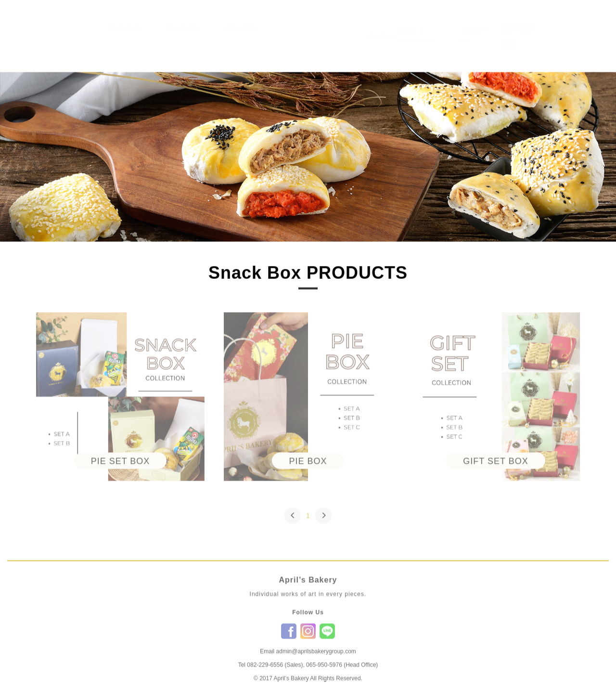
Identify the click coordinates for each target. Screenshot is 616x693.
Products (183, 37)
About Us (124, 37)
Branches (242, 37)
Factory (383, 45)
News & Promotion (416, 45)
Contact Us (475, 45)
